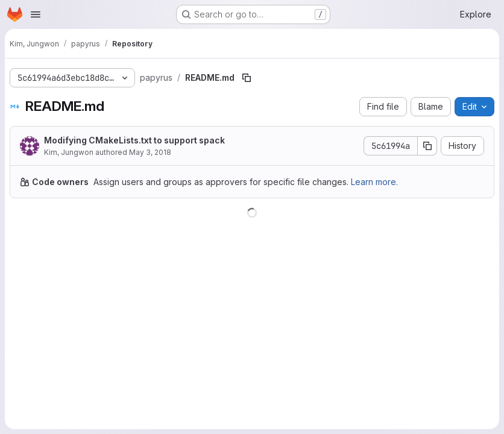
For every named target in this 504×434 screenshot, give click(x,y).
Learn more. (374, 182)
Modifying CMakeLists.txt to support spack (134, 140)
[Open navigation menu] (36, 14)
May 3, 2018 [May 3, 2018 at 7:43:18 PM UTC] (150, 152)
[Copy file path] (247, 78)
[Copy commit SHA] (427, 146)
